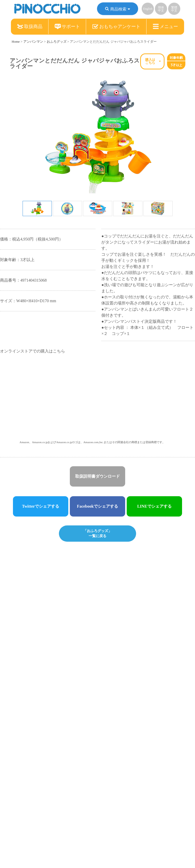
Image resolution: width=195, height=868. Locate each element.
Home (16, 42)
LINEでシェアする (154, 506)
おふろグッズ (57, 42)
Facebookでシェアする (97, 506)
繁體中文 (174, 10)
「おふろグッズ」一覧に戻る (97, 533)
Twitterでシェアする (41, 506)
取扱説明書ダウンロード (97, 476)
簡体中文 (161, 10)
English (148, 9)
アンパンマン (33, 42)
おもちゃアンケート (116, 27)
